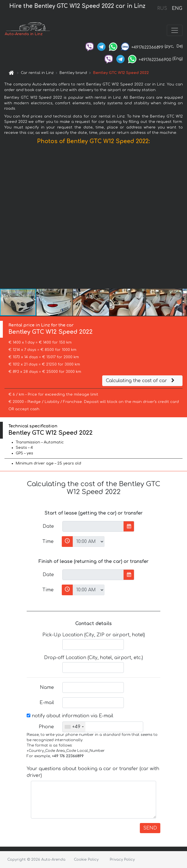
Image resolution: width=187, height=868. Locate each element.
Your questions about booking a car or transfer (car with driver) (93, 772)
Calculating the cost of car (141, 381)
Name (47, 687)
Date (48, 526)
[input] (93, 526)
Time (48, 542)
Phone (46, 727)
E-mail (47, 703)
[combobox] (74, 727)
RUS (162, 8)
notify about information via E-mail (70, 716)
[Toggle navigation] (175, 30)
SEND (150, 828)
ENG (177, 8)
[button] (182, 218)
